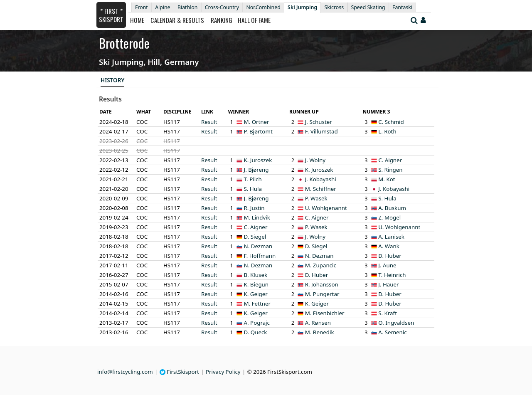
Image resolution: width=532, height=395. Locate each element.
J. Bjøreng (256, 170)
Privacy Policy (223, 372)
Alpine (163, 7)
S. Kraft (388, 313)
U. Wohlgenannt (326, 208)
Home (137, 20)
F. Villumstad (321, 131)
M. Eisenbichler (325, 313)
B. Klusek (256, 275)
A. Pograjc (257, 323)
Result (209, 122)
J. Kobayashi (321, 179)
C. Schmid (391, 122)
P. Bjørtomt (258, 131)
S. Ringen (390, 170)
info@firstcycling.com (125, 372)
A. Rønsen (318, 323)
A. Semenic (392, 332)
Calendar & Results (177, 20)
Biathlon (187, 7)
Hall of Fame (254, 20)
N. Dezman (258, 246)
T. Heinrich (392, 275)
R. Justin (254, 208)
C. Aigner (390, 160)
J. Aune (387, 265)
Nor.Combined (263, 7)
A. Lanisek (391, 237)
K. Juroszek (258, 160)
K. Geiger (256, 294)
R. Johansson (322, 284)
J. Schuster (319, 122)
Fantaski (402, 7)
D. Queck (256, 332)
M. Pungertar (322, 294)
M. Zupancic (321, 265)
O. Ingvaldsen (396, 323)
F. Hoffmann (260, 256)
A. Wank (389, 246)
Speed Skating (368, 7)
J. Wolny (315, 160)
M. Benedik (320, 332)
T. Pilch (253, 179)
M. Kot (387, 179)
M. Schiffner (321, 189)
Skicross (334, 7)
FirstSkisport (179, 372)
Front (142, 7)
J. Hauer (388, 284)
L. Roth (387, 131)
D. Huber (390, 256)
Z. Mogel (389, 217)
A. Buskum (392, 208)
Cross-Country (222, 7)
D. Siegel (255, 237)
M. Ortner (257, 122)
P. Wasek (316, 198)
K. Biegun (256, 284)
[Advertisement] (44, 125)
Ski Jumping (302, 7)
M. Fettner (257, 304)
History (112, 80)
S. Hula (253, 189)
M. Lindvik (257, 217)
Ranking (222, 20)
